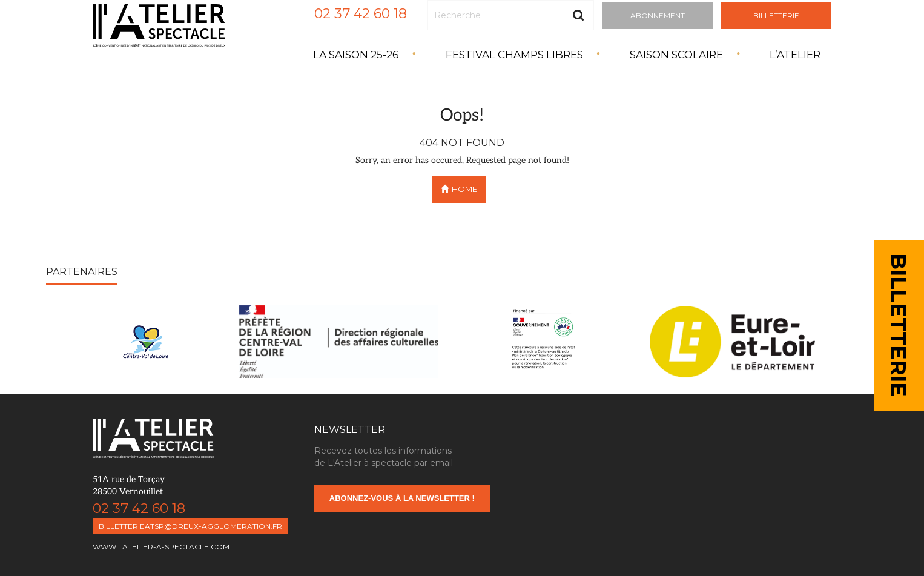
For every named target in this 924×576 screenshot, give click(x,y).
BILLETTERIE (899, 325)
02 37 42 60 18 (361, 14)
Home (459, 189)
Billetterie (776, 15)
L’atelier (795, 55)
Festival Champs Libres (514, 55)
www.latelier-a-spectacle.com (161, 547)
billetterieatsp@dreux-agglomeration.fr (190, 526)
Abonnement (658, 15)
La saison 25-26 (356, 55)
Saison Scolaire (676, 55)
